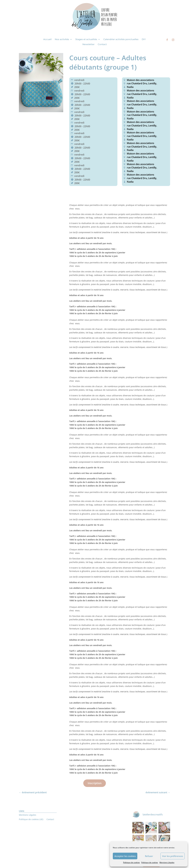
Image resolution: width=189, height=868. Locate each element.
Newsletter (88, 44)
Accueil (47, 39)
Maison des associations (140, 80)
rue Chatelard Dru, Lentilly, (142, 83)
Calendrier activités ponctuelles (121, 39)
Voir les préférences (173, 856)
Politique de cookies (131, 862)
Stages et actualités (86, 39)
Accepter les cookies (125, 856)
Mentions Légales (167, 862)
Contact (102, 44)
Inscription (95, 783)
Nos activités (62, 39)
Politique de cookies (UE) (31, 820)
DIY (144, 39)
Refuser (149, 856)
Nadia (130, 87)
